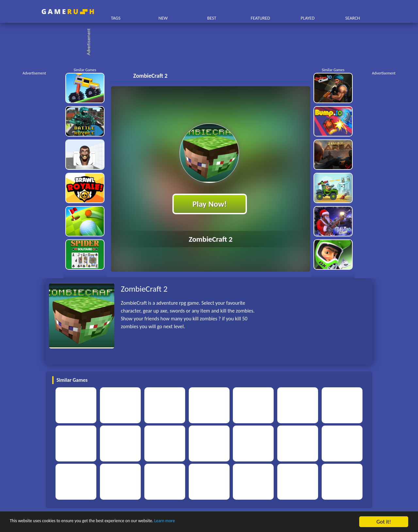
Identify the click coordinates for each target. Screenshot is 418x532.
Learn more (204, 522)
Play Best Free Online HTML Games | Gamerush (68, 12)
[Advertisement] (212, 42)
